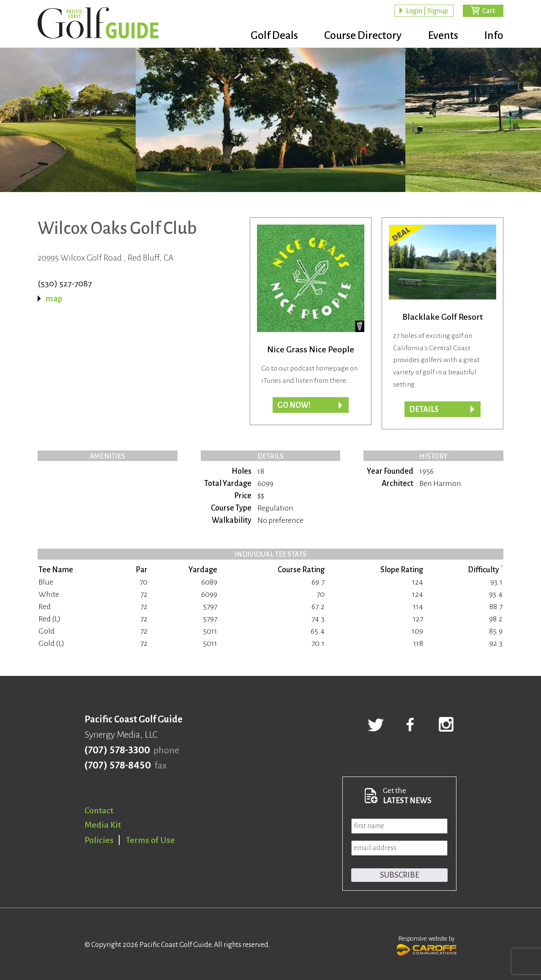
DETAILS (424, 409)
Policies (99, 840)
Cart (489, 11)
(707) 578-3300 (117, 750)
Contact (99, 810)
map (54, 299)
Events (441, 36)
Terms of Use (150, 840)
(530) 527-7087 (65, 283)
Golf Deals (269, 36)
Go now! (294, 405)
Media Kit (103, 825)
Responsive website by (427, 944)
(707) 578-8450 (118, 766)
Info (494, 36)
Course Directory (359, 36)
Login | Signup (427, 11)
